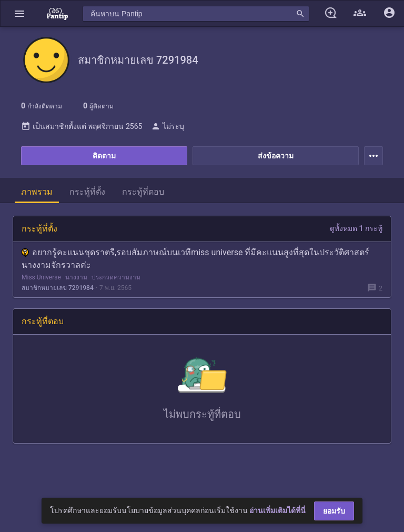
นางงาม (76, 277)
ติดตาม (104, 156)
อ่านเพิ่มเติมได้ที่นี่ (277, 510)
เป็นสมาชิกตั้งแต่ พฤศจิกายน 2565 (82, 126)
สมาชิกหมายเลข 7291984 (58, 288)
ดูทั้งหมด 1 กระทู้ (356, 228)
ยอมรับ (334, 511)
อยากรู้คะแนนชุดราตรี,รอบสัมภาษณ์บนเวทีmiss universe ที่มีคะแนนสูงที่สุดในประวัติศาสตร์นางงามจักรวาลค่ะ (195, 259)
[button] (19, 13)
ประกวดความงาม (116, 277)
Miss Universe (41, 277)
